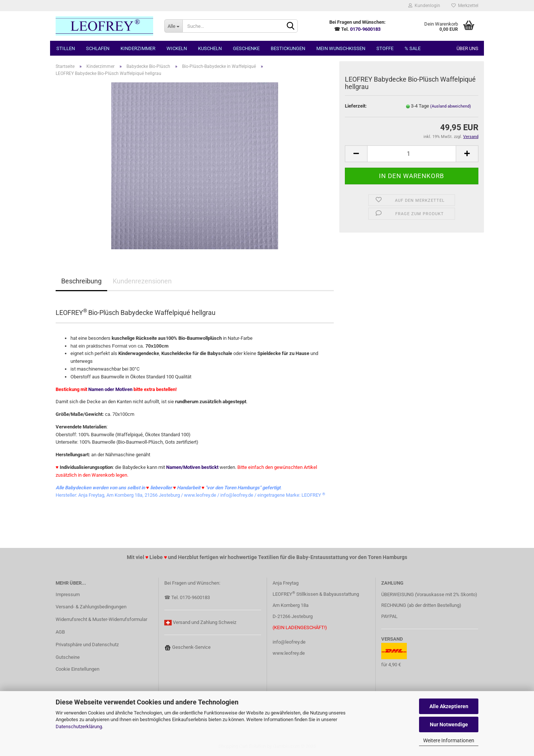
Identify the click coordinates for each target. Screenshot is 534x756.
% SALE (413, 48)
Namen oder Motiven (110, 389)
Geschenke (246, 48)
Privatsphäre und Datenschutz (87, 645)
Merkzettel (465, 6)
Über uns (467, 48)
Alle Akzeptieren (449, 706)
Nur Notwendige (449, 724)
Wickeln (177, 48)
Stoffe (385, 48)
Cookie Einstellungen (78, 669)
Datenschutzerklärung (79, 727)
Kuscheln (210, 48)
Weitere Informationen (449, 740)
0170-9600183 (365, 29)
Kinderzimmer (138, 48)
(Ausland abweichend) (451, 106)
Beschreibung (81, 281)
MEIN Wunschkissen (341, 48)
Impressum (68, 594)
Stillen (66, 48)
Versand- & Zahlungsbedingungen (91, 607)
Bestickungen (288, 48)
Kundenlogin (424, 6)
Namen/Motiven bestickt (192, 467)
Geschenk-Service (187, 647)
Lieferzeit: (356, 106)
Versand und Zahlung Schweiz (205, 622)
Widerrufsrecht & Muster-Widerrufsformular (101, 619)
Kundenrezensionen (142, 281)
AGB (60, 632)
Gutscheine (68, 657)
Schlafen (98, 48)
